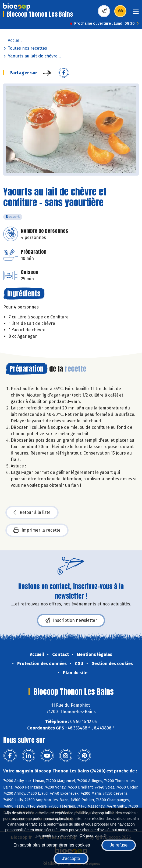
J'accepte (71, 858)
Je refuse (119, 845)
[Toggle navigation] (136, 13)
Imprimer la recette (37, 530)
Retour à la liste (32, 513)
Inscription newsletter (71, 620)
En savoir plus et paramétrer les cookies (52, 845)
